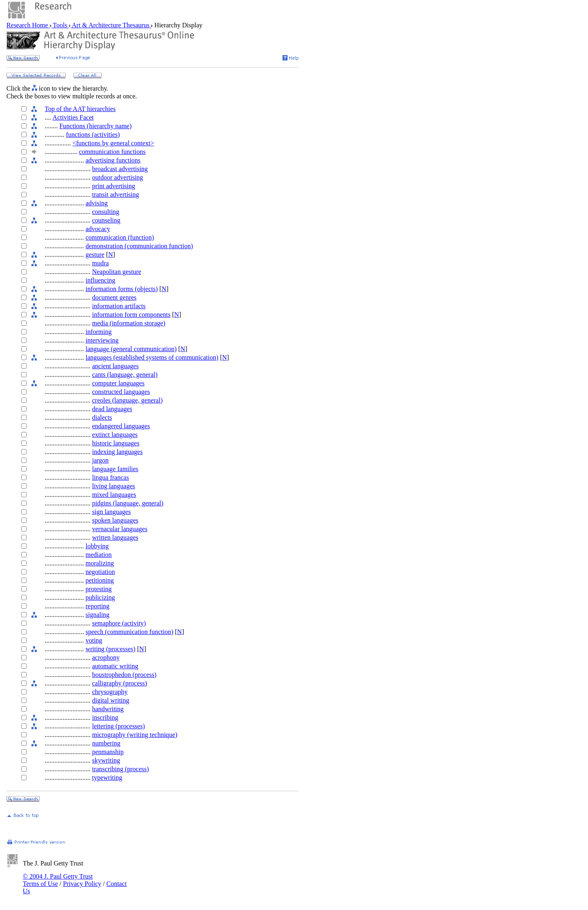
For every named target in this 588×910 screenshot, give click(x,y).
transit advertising (115, 195)
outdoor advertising (117, 177)
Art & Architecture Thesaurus (111, 25)
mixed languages (114, 495)
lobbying (97, 546)
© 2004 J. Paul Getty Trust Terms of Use (58, 880)
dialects (102, 417)
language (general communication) (131, 349)
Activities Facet (73, 117)
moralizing (99, 563)
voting (94, 640)
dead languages (112, 409)
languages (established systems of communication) (152, 357)
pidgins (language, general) (128, 503)
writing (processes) (110, 649)
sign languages (111, 512)
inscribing (105, 718)
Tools (60, 25)
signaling (97, 615)
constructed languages (121, 392)
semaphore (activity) (119, 623)
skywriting (106, 760)
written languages (115, 537)
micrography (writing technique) (135, 735)
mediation (98, 555)
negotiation (100, 572)
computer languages (118, 383)
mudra (100, 263)
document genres (114, 297)
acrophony (106, 657)
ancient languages (115, 366)
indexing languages (117, 452)
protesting (98, 589)
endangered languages (121, 426)
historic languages (116, 443)
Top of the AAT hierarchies (80, 109)
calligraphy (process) (119, 683)
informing (98, 332)
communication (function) (120, 237)
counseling (106, 220)
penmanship (108, 752)
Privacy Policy (82, 884)
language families (115, 469)
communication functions (112, 152)
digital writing (110, 700)
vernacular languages (119, 529)
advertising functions (113, 160)
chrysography (110, 692)
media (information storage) (129, 323)
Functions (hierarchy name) (95, 126)
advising (96, 203)
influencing (100, 280)
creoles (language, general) (127, 400)
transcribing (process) (120, 769)
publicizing (100, 597)
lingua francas (110, 477)
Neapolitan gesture (116, 272)
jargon (100, 460)
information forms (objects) (121, 289)
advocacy (98, 229)
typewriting (107, 778)
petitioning (99, 580)
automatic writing (115, 666)
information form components (131, 315)
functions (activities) (93, 135)
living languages (113, 486)
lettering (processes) (118, 726)
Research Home (28, 25)
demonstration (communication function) (139, 246)
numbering (106, 743)
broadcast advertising (120, 169)
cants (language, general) (125, 375)
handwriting (108, 709)
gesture (95, 255)
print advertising (113, 186)
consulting (106, 212)
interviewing (102, 340)
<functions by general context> (113, 143)
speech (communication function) (129, 632)
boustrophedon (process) (124, 675)
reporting (97, 606)
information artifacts (119, 306)
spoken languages (115, 520)
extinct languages (115, 435)
